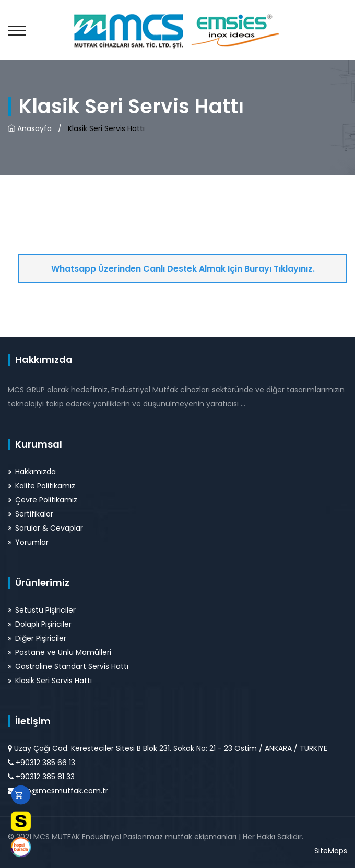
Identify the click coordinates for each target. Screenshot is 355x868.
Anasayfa (30, 128)
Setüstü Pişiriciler (45, 610)
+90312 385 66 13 (45, 763)
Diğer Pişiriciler (41, 638)
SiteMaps (331, 851)
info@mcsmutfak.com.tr (63, 791)
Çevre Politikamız (46, 500)
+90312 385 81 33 (45, 777)
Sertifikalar (34, 514)
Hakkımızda (35, 472)
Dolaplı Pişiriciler (43, 624)
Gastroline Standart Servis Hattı (72, 666)
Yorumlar (32, 542)
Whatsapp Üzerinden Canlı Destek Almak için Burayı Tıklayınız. (183, 269)
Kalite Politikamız (45, 486)
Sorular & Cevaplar (49, 528)
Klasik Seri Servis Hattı (54, 681)
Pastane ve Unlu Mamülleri (63, 652)
